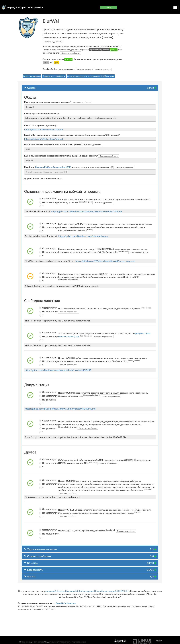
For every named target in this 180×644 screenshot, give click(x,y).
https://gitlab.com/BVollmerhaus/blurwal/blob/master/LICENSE (58, 370)
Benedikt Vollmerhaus (66, 603)
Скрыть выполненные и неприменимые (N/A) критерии (91, 76)
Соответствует (42, 199)
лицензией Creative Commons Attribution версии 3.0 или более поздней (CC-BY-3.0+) (87, 591)
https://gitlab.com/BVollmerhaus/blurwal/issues (83, 236)
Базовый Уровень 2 (85, 69)
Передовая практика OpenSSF (25, 7)
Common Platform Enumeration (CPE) (53, 167)
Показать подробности (53, 42)
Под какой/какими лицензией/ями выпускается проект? (53, 144)
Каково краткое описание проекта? (42, 113)
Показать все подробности (54, 76)
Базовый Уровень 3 (103, 69)
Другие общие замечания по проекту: (43, 178)
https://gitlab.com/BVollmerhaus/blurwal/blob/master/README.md (86, 211)
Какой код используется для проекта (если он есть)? (69, 167)
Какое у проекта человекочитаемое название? (47, 102)
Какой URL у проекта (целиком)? (40, 125)
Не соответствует (42, 202)
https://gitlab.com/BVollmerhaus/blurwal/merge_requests (105, 261)
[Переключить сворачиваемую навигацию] (175, 8)
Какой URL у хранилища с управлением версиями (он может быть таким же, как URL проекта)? (72, 135)
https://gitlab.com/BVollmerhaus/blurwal (43, 129)
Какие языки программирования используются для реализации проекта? (61, 156)
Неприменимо (42, 400)
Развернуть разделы (32, 76)
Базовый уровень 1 (67, 69)
